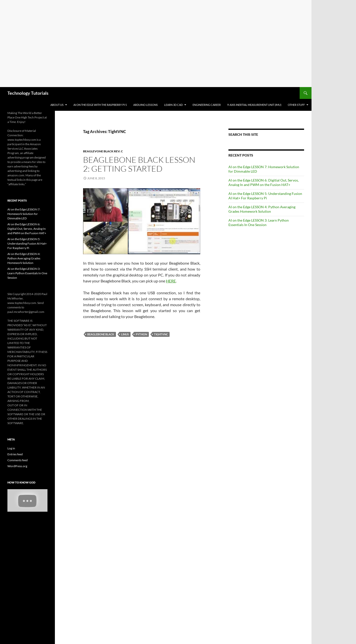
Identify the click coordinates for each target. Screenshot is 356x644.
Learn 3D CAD (173, 105)
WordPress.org (17, 466)
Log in (11, 448)
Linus (125, 334)
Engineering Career (207, 105)
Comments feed (18, 460)
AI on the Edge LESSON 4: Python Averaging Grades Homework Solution (262, 209)
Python (141, 334)
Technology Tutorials (28, 93)
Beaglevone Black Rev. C (103, 151)
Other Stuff (296, 105)
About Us (57, 105)
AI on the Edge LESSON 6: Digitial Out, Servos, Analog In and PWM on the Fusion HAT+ (264, 182)
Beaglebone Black (101, 334)
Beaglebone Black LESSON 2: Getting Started (139, 164)
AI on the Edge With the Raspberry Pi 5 (100, 105)
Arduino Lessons (145, 105)
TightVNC (161, 334)
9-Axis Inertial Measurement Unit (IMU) (254, 105)
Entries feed (15, 454)
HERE (171, 281)
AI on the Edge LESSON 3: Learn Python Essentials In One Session (259, 222)
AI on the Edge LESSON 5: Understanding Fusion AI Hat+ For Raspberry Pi (265, 196)
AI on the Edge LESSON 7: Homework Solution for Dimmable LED (24, 214)
